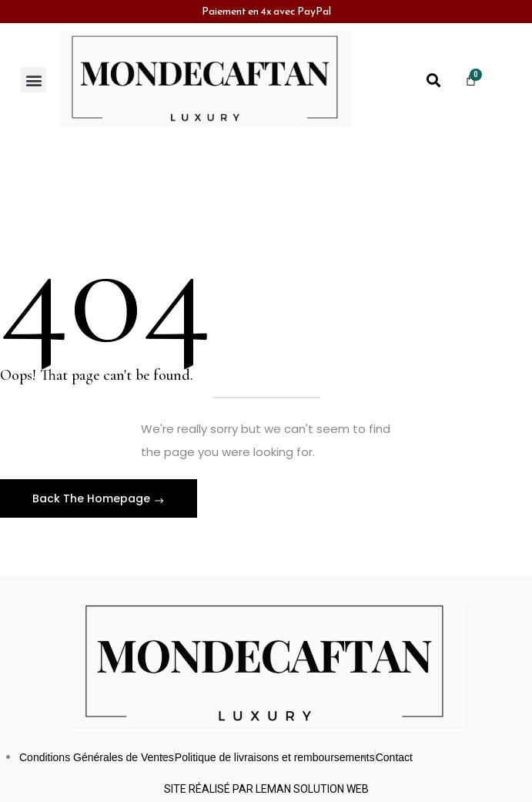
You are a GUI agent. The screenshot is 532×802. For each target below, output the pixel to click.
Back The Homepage (93, 498)
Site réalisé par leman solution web (266, 789)
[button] (33, 80)
